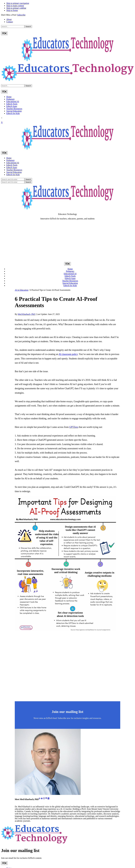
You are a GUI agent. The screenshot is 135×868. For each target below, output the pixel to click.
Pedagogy (10, 99)
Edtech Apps (12, 106)
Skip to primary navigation (18, 3)
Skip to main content (15, 6)
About (9, 19)
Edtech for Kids (13, 113)
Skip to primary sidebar (16, 8)
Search (28, 27)
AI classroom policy (68, 354)
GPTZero (74, 427)
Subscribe (21, 15)
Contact (10, 22)
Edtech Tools (12, 104)
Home (9, 97)
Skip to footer (12, 10)
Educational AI (13, 101)
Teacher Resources (14, 109)
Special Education (14, 111)
